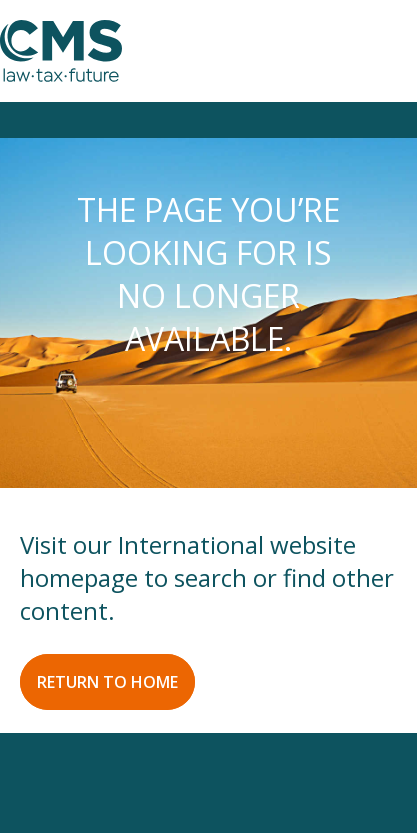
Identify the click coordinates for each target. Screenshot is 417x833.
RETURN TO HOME (107, 682)
